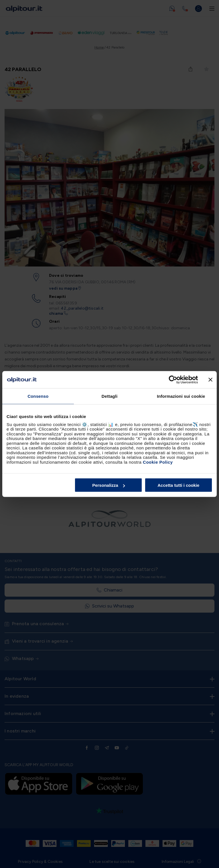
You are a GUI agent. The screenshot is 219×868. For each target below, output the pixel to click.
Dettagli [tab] (109, 396)
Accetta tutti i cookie (179, 485)
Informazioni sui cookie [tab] (181, 396)
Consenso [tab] (38, 396)
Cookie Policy (158, 462)
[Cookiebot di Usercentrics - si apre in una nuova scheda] (173, 380)
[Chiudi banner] (210, 380)
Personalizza (109, 485)
